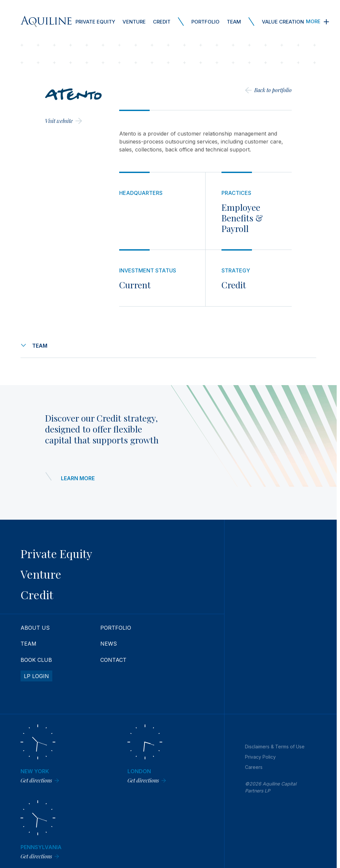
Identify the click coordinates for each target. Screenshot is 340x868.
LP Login (36, 676)
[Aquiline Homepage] (46, 22)
